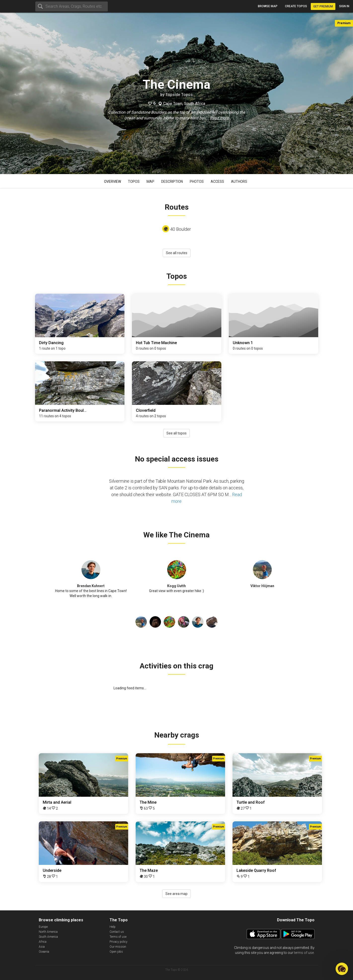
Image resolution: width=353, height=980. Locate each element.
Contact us (117, 932)
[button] (342, 969)
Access (217, 182)
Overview (113, 182)
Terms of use (118, 937)
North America (48, 932)
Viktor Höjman (262, 586)
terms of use (304, 953)
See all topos (176, 433)
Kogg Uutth (176, 586)
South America (48, 937)
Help (113, 927)
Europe (43, 927)
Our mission (118, 947)
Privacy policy (118, 942)
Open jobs (116, 952)
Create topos (296, 6)
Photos (197, 182)
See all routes (177, 253)
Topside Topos (179, 95)
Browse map (268, 6)
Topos (134, 182)
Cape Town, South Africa (184, 104)
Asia (42, 947)
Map (150, 182)
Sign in (344, 6)
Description (172, 182)
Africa (43, 942)
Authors (239, 182)
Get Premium (323, 6)
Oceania (44, 952)
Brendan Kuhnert (91, 586)
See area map (176, 894)
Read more (219, 118)
